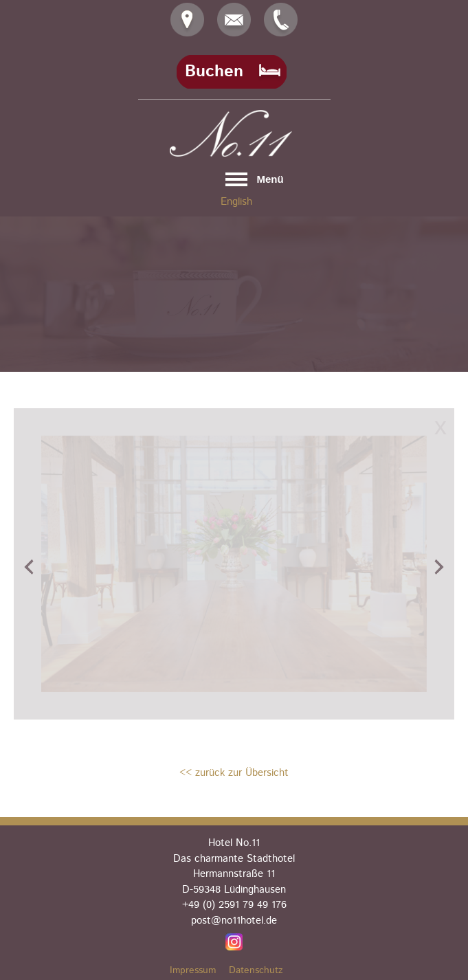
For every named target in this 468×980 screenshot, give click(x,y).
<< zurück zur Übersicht (234, 773)
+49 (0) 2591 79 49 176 (234, 905)
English (236, 202)
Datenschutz (256, 970)
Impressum (193, 970)
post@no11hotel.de (234, 921)
